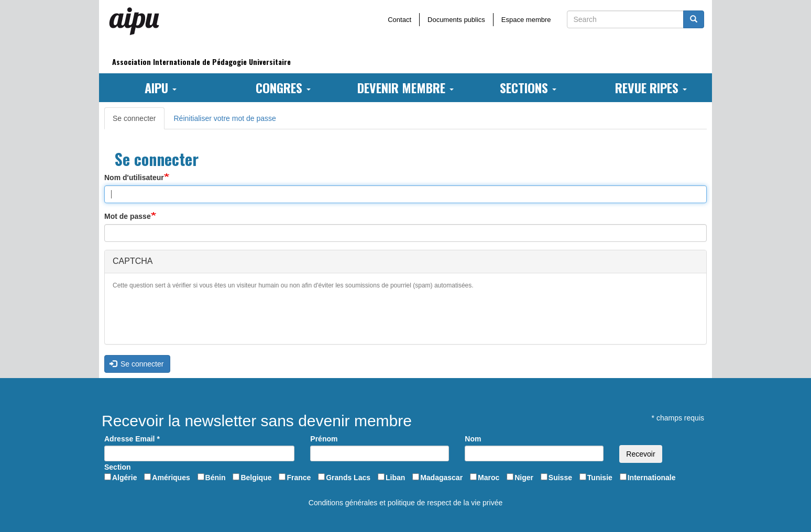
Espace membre (526, 20)
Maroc (489, 478)
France (299, 478)
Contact (399, 20)
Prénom (324, 439)
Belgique (256, 478)
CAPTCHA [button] (133, 261)
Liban (395, 478)
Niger (524, 478)
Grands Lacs (348, 478)
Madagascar (441, 478)
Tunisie (600, 478)
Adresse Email (132, 439)
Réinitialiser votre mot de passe (225, 118)
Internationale (652, 478)
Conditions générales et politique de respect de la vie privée (405, 503)
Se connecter (139, 121)
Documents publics (456, 20)
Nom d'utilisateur (134, 178)
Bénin (216, 478)
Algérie (124, 478)
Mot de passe (128, 216)
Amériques (171, 478)
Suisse (560, 478)
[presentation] (192, 316)
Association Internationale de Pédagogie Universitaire (201, 62)
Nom (473, 439)
